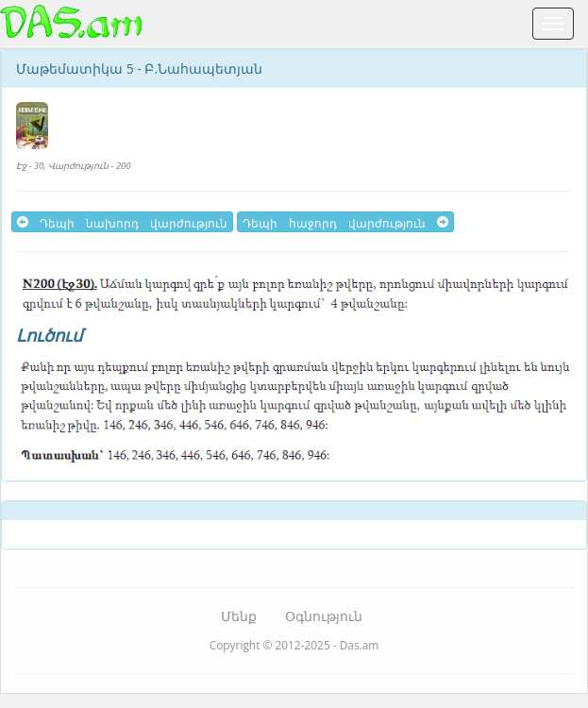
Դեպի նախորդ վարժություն (122, 222)
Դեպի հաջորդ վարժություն (345, 222)
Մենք (239, 616)
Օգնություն (324, 616)
